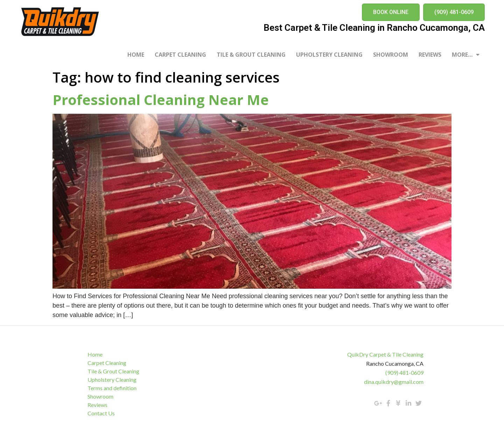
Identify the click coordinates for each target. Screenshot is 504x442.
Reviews (430, 55)
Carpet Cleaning (180, 55)
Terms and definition (112, 388)
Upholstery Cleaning (329, 55)
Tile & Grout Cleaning (251, 55)
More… (466, 55)
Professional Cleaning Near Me (161, 100)
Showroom (391, 55)
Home (136, 55)
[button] (391, 12)
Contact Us (101, 413)
